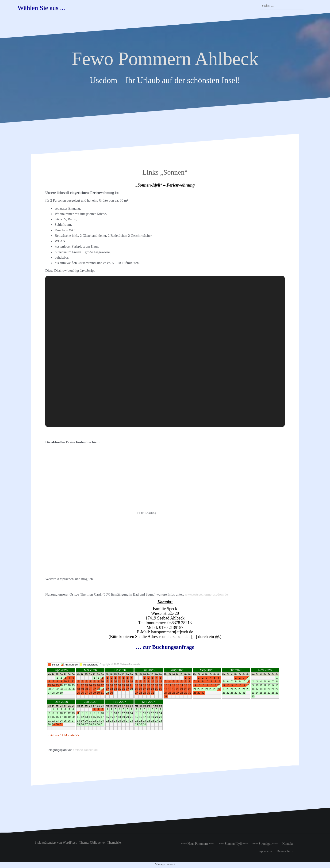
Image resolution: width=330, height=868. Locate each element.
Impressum (265, 851)
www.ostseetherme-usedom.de (206, 594)
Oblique (95, 843)
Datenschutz (285, 851)
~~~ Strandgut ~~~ (265, 844)
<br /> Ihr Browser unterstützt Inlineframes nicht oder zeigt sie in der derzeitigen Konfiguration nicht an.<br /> (165, 701)
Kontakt (288, 844)
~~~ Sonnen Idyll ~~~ (233, 844)
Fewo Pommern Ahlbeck (165, 59)
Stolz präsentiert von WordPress (56, 843)
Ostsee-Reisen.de (85, 750)
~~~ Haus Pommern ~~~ (198, 844)
